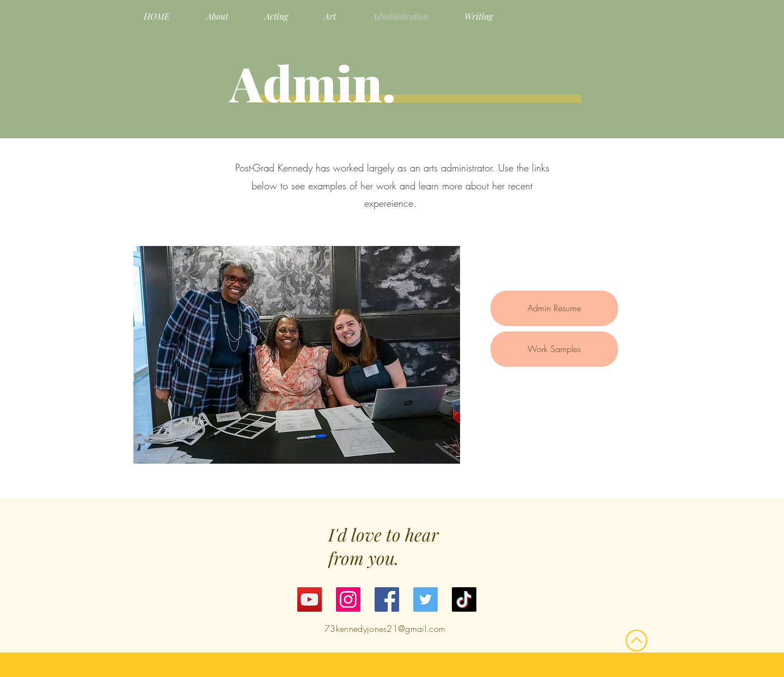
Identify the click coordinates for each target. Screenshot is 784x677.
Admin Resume (554, 308)
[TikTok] (464, 599)
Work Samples (554, 349)
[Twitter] (425, 599)
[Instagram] (348, 599)
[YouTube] (310, 599)
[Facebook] (387, 599)
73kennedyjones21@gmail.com (385, 629)
